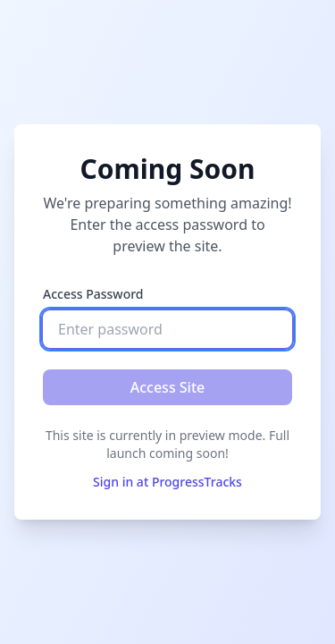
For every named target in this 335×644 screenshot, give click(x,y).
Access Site (168, 387)
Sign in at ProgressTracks (167, 482)
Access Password (93, 294)
